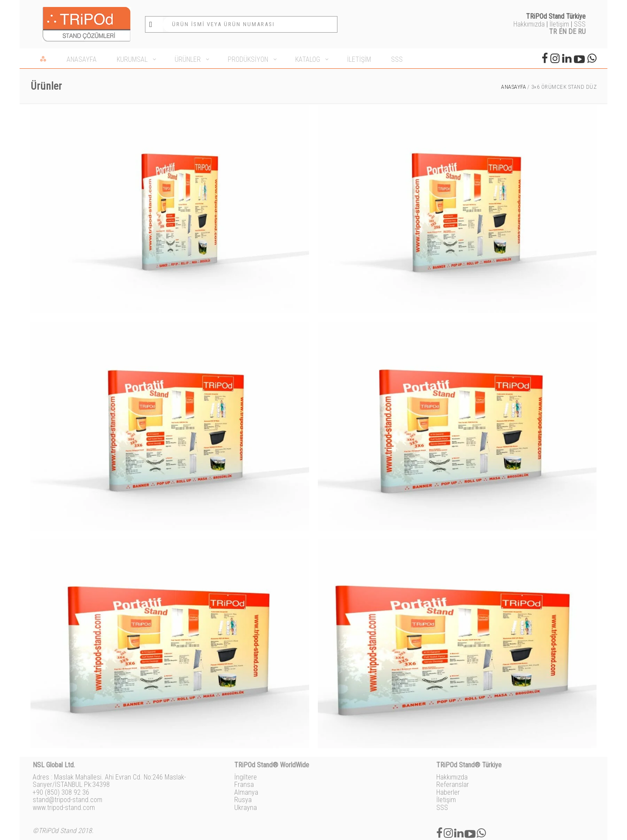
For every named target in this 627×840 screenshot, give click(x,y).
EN (563, 32)
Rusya (243, 800)
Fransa (244, 785)
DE (572, 32)
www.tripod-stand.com (64, 808)
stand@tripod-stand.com (67, 800)
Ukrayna (246, 808)
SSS (580, 24)
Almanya (246, 792)
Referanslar (453, 785)
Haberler (448, 792)
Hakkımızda (529, 24)
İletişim (559, 24)
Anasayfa (514, 87)
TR (553, 32)
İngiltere (246, 777)
